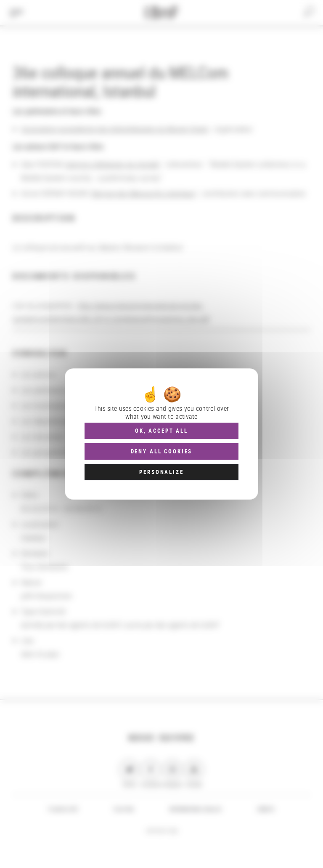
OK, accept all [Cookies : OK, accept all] (161, 431)
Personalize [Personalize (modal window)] (161, 472)
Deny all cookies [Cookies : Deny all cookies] (162, 451)
